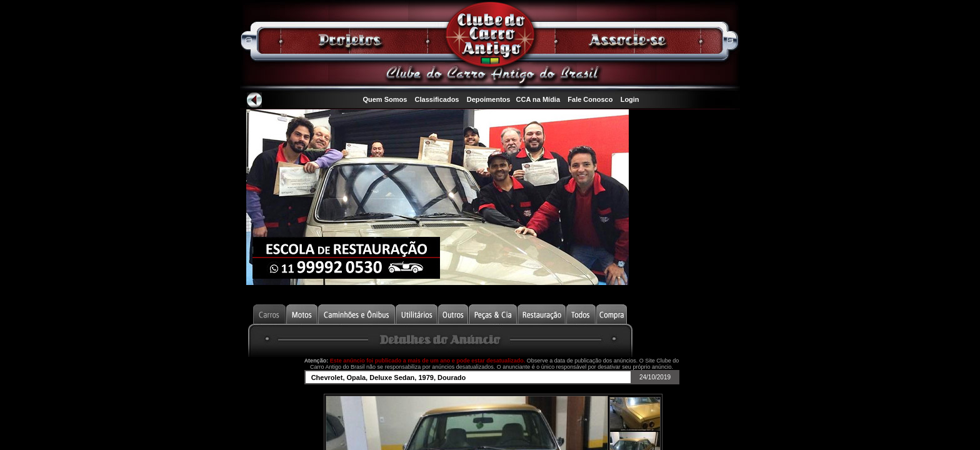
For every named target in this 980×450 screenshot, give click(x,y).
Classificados (437, 99)
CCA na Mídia (538, 99)
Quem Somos (385, 99)
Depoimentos (489, 99)
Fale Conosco (590, 99)
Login (630, 99)
